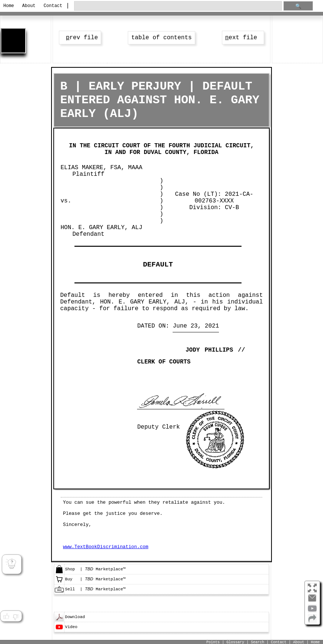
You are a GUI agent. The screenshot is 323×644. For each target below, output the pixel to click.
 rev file (80, 38)
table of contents (161, 38)
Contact (53, 6)
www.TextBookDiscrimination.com (106, 547)
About (29, 6)
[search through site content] (178, 6)
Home (9, 6)
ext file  (243, 38)
